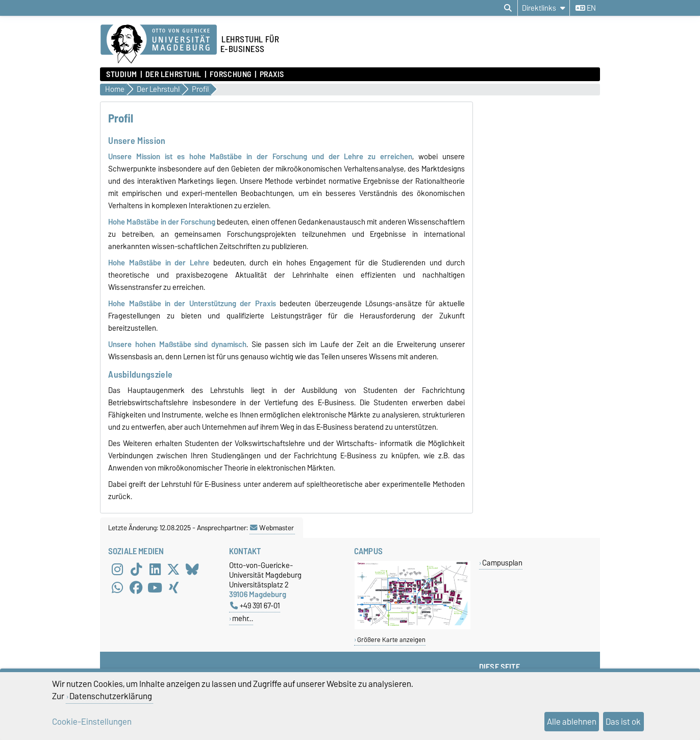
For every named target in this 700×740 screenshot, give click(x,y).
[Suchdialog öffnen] (508, 8)
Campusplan (502, 563)
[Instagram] (117, 570)
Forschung (231, 75)
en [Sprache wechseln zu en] (586, 8)
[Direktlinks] (544, 8)
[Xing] (173, 588)
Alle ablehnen (572, 722)
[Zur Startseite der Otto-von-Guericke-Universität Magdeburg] (159, 44)
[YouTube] (155, 588)
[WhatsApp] (117, 588)
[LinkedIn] (155, 570)
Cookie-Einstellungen (92, 722)
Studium (122, 75)
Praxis (272, 75)
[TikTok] (136, 570)
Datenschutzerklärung (111, 696)
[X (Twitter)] (173, 570)
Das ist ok (623, 722)
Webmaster (272, 528)
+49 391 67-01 (255, 606)
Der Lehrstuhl (173, 75)
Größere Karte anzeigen (391, 640)
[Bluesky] (192, 570)
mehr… (243, 618)
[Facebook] (136, 588)
